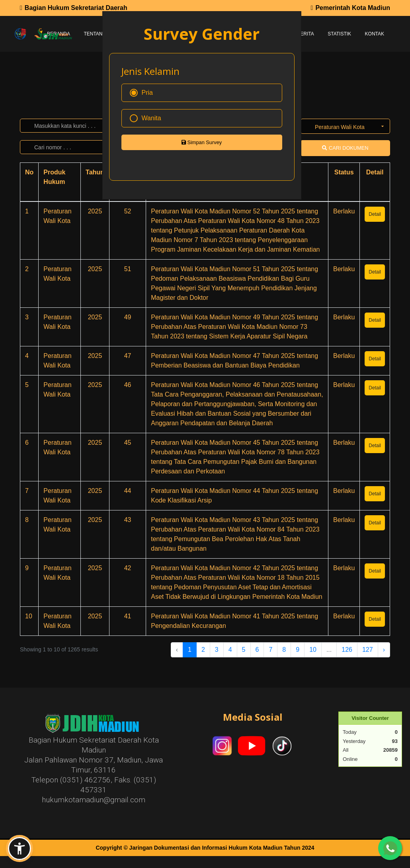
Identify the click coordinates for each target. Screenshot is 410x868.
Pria (141, 93)
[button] (20, 848)
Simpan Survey (202, 142)
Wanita (145, 118)
